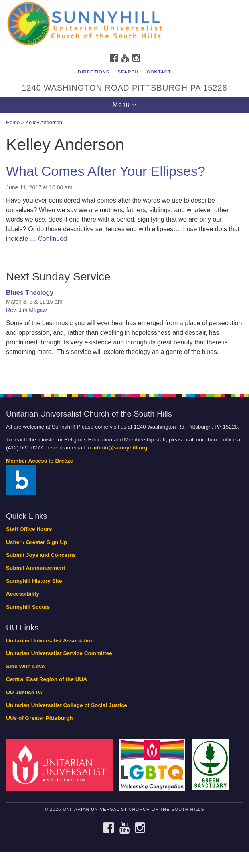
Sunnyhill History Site (34, 581)
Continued (52, 239)
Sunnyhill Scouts (28, 607)
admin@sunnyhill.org (120, 448)
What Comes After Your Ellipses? (106, 171)
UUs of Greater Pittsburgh (40, 718)
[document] (125, 249)
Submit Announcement (36, 568)
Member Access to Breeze (40, 461)
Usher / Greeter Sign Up (37, 542)
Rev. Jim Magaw (26, 310)
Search (128, 72)
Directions (94, 72)
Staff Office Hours (29, 529)
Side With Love (25, 666)
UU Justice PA (24, 692)
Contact (159, 72)
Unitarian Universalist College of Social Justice (67, 705)
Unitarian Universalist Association (50, 641)
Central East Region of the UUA (46, 679)
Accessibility (23, 594)
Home (13, 122)
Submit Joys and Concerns (41, 555)
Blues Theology (30, 293)
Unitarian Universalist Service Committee (59, 653)
